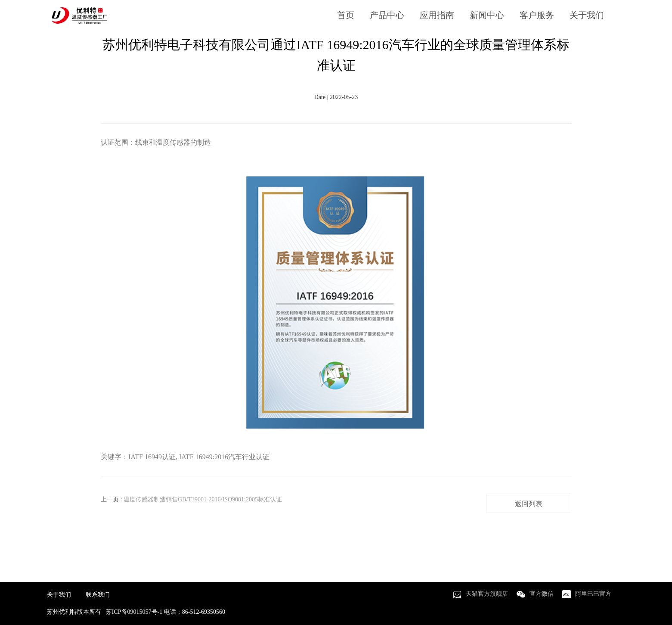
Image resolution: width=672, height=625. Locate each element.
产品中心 (387, 15)
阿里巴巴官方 (593, 594)
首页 (346, 15)
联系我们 (98, 595)
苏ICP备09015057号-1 (134, 612)
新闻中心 (487, 15)
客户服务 (537, 15)
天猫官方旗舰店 (487, 594)
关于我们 (587, 15)
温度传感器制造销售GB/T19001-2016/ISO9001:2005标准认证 (203, 499)
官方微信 (542, 594)
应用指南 (437, 15)
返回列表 (529, 504)
